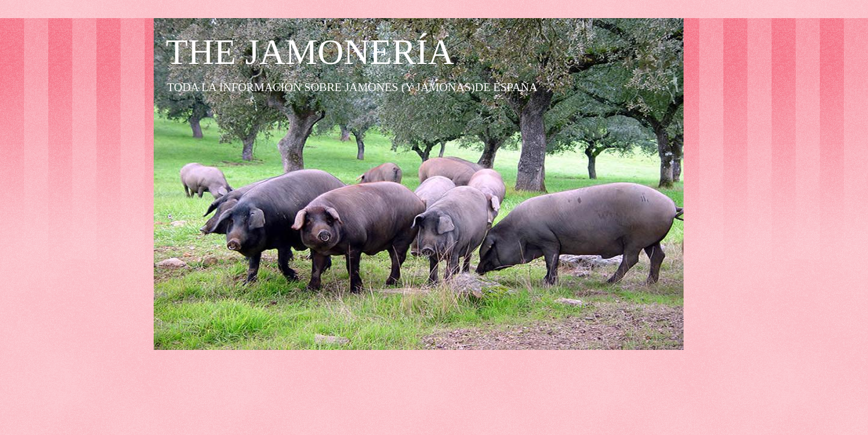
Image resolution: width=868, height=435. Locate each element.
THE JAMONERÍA (310, 52)
